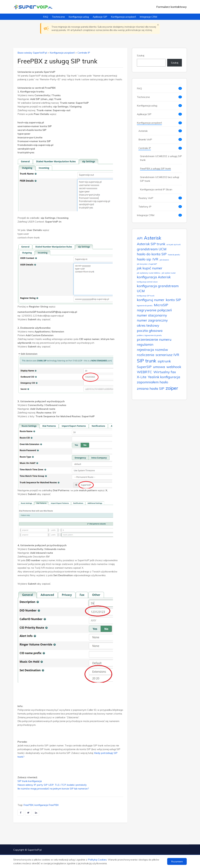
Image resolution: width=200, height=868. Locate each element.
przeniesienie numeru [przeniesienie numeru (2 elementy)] (154, 339)
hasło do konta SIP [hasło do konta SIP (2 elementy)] (152, 254)
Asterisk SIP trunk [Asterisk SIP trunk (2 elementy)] (151, 244)
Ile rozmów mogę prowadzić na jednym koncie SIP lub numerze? (53, 789)
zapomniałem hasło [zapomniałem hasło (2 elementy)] (152, 382)
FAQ (46, 17)
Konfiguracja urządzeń (123, 17)
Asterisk (143, 131)
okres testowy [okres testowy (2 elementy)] (148, 325)
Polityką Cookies (97, 860)
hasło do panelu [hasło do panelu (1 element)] (174, 255)
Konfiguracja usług (79, 17)
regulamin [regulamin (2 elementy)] (145, 344)
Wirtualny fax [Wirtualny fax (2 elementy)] (165, 372)
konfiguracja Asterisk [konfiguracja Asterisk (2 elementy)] (154, 277)
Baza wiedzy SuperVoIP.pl (32, 53)
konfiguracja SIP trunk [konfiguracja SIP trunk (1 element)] (146, 296)
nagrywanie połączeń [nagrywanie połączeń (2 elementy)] (154, 310)
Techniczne (58, 17)
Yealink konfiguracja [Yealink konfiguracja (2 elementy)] (164, 377)
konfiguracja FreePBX (47, 805)
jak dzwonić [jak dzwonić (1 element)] (164, 260)
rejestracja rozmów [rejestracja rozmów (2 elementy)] (152, 350)
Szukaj (141, 55)
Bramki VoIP (145, 139)
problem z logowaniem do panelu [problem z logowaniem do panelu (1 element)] (149, 335)
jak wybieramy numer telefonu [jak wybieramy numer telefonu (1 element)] (149, 273)
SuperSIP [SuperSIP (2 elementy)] (144, 367)
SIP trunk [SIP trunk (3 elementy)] (147, 361)
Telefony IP (145, 207)
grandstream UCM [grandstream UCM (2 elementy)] (152, 249)
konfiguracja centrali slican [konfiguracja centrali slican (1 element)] (147, 282)
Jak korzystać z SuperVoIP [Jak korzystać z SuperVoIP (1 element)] (147, 264)
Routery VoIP (146, 198)
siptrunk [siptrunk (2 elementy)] (164, 361)
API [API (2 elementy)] (140, 238)
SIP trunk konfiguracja (30, 781)
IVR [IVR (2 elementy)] (155, 259)
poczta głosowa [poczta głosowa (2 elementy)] (150, 330)
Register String (39, 307)
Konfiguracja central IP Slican (156, 189)
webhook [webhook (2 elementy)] (174, 367)
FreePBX (28, 805)
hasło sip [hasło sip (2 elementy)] (144, 259)
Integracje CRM (148, 17)
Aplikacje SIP (100, 17)
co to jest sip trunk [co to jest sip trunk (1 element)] (174, 245)
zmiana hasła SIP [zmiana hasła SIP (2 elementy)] (151, 388)
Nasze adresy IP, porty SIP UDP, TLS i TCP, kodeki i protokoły (52, 785)
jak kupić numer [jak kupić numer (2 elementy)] (150, 268)
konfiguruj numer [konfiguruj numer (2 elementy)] (151, 300)
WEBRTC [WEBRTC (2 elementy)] (144, 372)
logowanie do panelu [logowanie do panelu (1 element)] (145, 306)
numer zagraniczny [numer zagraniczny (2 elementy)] (152, 320)
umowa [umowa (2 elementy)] (159, 367)
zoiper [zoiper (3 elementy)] (172, 388)
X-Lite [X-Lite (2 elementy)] (142, 377)
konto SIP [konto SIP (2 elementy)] (173, 300)
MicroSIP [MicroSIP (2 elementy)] (161, 305)
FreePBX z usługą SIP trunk (155, 168)
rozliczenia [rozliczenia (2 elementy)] (146, 355)
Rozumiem (177, 861)
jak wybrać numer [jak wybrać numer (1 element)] (169, 273)
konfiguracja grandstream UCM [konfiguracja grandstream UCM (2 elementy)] (158, 288)
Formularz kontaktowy (172, 7)
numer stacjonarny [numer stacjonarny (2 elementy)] (152, 315)
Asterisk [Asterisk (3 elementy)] (153, 238)
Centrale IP (84, 53)
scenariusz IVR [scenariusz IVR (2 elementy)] (167, 355)
